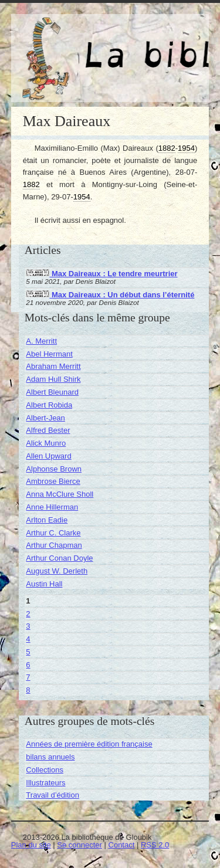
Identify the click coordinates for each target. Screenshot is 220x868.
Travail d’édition (53, 795)
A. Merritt (41, 341)
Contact (122, 845)
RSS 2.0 (155, 845)
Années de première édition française (89, 744)
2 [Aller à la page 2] (28, 614)
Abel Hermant (49, 354)
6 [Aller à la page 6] (28, 665)
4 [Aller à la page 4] (28, 639)
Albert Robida (49, 405)
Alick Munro (46, 443)
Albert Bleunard (52, 392)
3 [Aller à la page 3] (28, 626)
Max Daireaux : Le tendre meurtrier (101, 274)
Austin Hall (44, 584)
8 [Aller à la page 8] (28, 690)
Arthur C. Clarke (53, 533)
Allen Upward (48, 456)
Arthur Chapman (54, 545)
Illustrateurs (45, 783)
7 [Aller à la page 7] (28, 677)
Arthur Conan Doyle (59, 558)
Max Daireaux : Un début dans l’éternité (110, 295)
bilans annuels (50, 757)
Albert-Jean (45, 418)
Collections (45, 770)
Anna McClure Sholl (60, 494)
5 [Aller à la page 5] (28, 652)
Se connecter (79, 845)
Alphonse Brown (54, 469)
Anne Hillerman (52, 507)
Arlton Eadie (47, 520)
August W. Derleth (57, 571)
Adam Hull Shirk (53, 379)
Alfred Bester (48, 430)
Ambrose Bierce (53, 481)
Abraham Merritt (53, 366)
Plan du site (31, 845)
